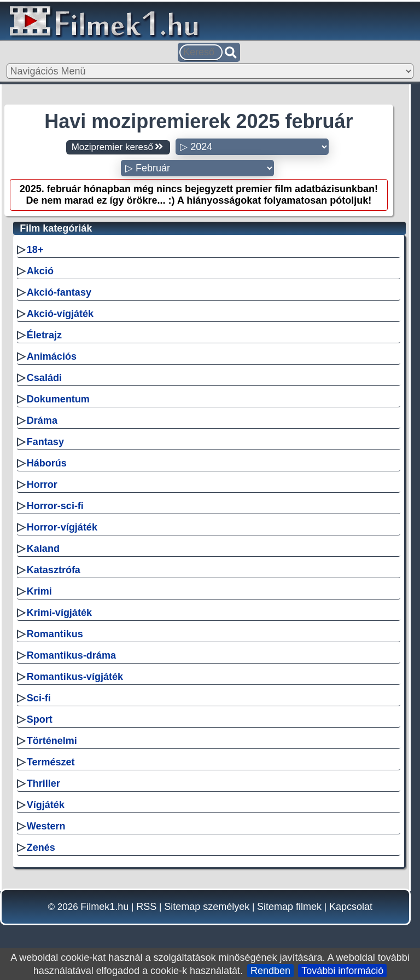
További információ (342, 971)
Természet (51, 762)
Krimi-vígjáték (59, 613)
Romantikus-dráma (71, 655)
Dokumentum (58, 399)
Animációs (52, 356)
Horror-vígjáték (62, 527)
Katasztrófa (54, 570)
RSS (146, 907)
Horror (42, 485)
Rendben (270, 971)
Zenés (41, 848)
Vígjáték (46, 805)
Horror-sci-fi (55, 506)
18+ (35, 250)
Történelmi (52, 741)
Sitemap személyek (207, 907)
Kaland (43, 549)
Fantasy (45, 442)
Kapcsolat (351, 907)
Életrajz (44, 335)
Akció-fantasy (59, 292)
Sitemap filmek (289, 907)
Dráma (42, 420)
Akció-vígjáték (60, 314)
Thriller (43, 783)
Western (46, 826)
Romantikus (55, 634)
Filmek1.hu (104, 907)
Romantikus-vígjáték (75, 677)
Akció (40, 271)
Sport (40, 719)
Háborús (47, 463)
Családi (44, 378)
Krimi (39, 591)
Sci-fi (39, 698)
